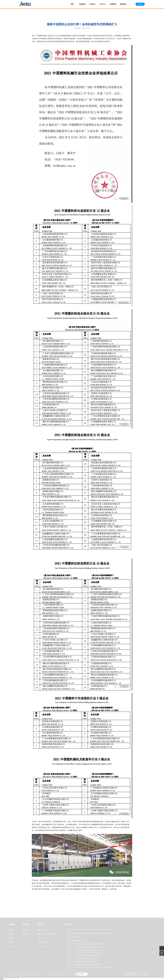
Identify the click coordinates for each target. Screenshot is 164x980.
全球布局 (113, 4)
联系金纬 (123, 4)
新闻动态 (103, 4)
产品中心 (92, 4)
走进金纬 (82, 4)
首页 (72, 4)
